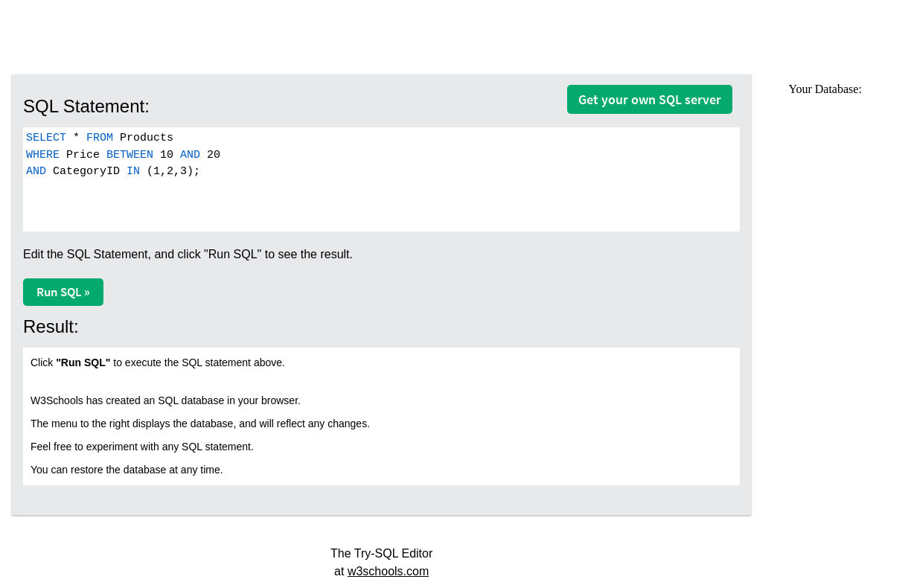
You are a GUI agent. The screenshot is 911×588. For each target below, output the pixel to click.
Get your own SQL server (650, 99)
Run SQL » (63, 292)
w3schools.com (388, 571)
